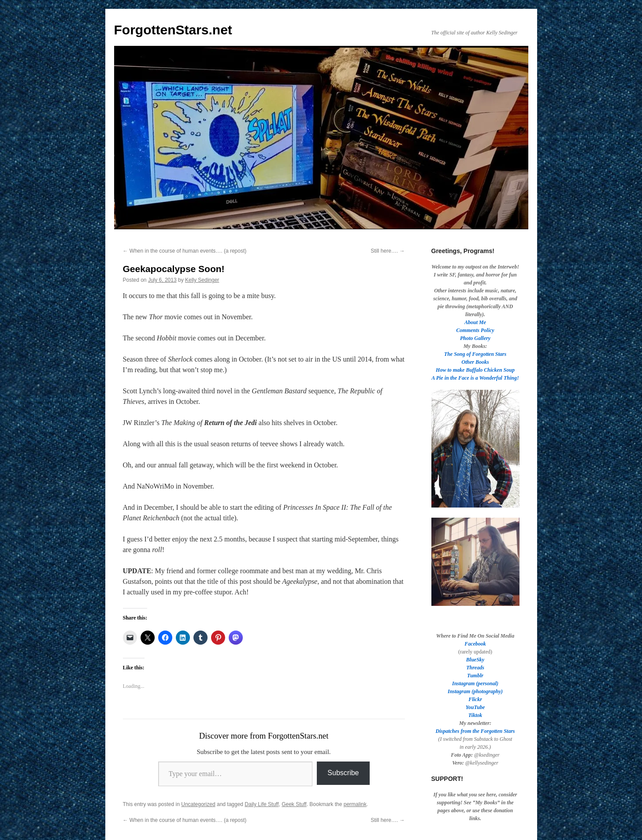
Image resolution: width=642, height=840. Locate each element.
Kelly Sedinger (202, 280)
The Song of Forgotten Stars (475, 354)
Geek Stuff (294, 804)
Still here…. (388, 251)
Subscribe (343, 773)
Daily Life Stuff (262, 804)
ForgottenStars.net (173, 30)
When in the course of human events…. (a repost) (185, 251)
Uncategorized (198, 804)
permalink (355, 804)
